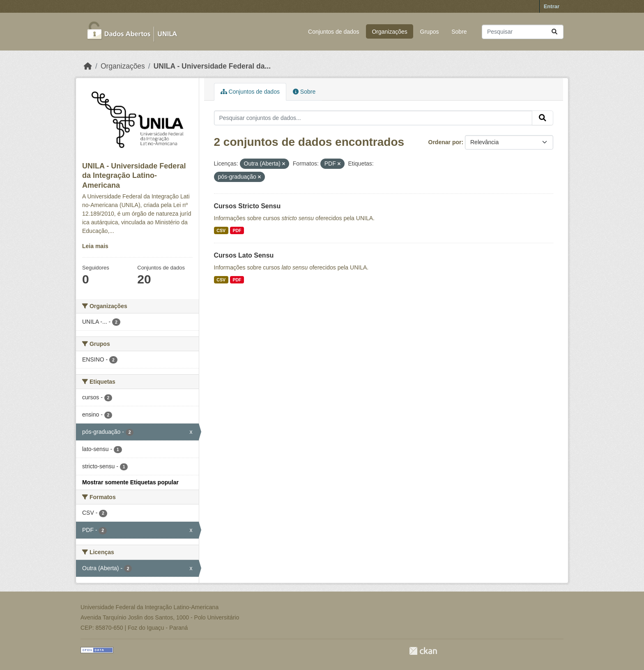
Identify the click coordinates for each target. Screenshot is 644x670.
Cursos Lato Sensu (244, 255)
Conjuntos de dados (334, 32)
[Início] (88, 66)
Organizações (389, 32)
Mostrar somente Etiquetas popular (130, 482)
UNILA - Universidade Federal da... (212, 66)
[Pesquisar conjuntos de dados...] (523, 32)
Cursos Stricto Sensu (247, 206)
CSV (221, 230)
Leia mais (95, 246)
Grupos (430, 32)
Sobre (459, 32)
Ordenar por (445, 142)
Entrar (552, 6)
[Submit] (554, 32)
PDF (237, 230)
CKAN (423, 651)
